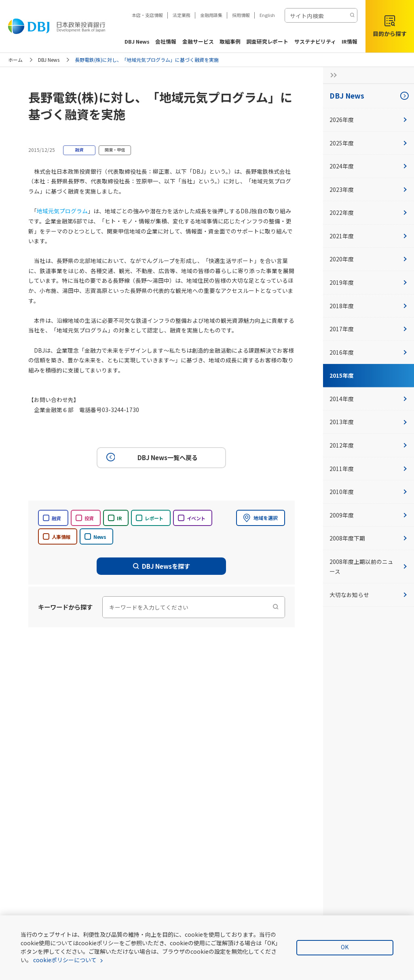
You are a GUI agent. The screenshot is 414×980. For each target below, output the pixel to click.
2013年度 (369, 422)
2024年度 (369, 166)
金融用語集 (211, 15)
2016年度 (369, 352)
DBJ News (49, 60)
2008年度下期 (369, 538)
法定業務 (182, 15)
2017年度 (369, 329)
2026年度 (369, 120)
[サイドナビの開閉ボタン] (331, 75)
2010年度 (369, 492)
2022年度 (369, 212)
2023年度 (369, 189)
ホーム (15, 60)
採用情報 (241, 15)
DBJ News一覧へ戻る (151, 457)
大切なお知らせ (369, 595)
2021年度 (369, 236)
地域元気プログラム (62, 211)
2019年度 (369, 282)
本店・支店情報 (147, 15)
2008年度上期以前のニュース (369, 567)
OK (345, 947)
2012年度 (369, 445)
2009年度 (369, 515)
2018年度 (369, 306)
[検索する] (352, 15)
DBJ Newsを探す (162, 566)
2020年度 (369, 259)
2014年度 (369, 399)
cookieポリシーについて (65, 960)
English (267, 15)
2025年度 (369, 143)
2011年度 (369, 469)
